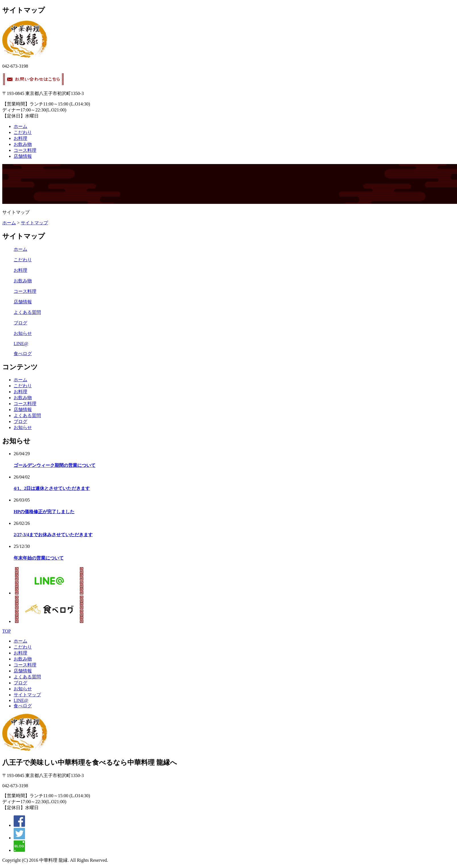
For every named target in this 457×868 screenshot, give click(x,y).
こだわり (23, 132)
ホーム (20, 126)
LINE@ (21, 344)
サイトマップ (34, 223)
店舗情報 (23, 156)
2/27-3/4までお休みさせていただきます (53, 535)
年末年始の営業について (39, 558)
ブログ (20, 323)
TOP (7, 631)
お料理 (20, 138)
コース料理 (25, 150)
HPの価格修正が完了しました (44, 512)
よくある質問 (27, 312)
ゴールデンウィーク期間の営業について (55, 465)
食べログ (23, 354)
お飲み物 (23, 144)
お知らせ (23, 333)
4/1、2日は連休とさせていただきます (52, 488)
